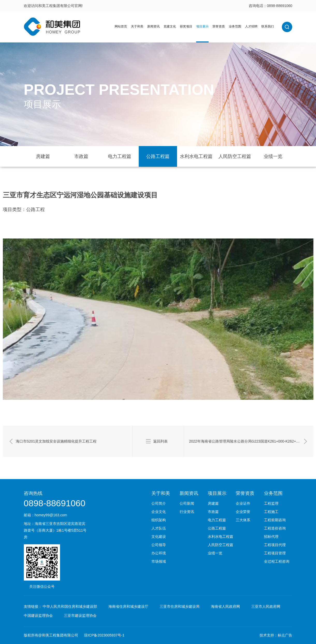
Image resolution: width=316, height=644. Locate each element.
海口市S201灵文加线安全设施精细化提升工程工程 (56, 441)
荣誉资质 (219, 26)
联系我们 (268, 26)
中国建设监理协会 (38, 616)
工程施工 (271, 512)
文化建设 (159, 537)
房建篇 (43, 156)
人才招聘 (251, 26)
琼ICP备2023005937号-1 (104, 635)
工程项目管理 (275, 553)
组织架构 (159, 520)
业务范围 (235, 26)
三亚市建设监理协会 (80, 616)
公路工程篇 (158, 156)
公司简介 (159, 503)
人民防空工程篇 (235, 156)
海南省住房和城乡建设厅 (128, 606)
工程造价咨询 (275, 528)
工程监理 (271, 503)
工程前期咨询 (275, 520)
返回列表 (160, 441)
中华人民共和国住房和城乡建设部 (70, 606)
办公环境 (159, 553)
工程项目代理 (275, 545)
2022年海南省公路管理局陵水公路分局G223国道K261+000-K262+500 (246, 441)
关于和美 (137, 26)
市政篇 (81, 156)
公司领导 (159, 545)
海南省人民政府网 (225, 606)
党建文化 (170, 26)
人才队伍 (159, 528)
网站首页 (121, 26)
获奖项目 (186, 26)
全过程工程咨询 (277, 561)
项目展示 (202, 26)
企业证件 (243, 503)
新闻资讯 (153, 26)
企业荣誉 (243, 512)
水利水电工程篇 (196, 156)
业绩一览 (273, 156)
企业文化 (159, 512)
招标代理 (271, 537)
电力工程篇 (120, 156)
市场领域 (159, 561)
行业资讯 (187, 512)
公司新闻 (187, 503)
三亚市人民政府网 (266, 606)
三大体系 (243, 520)
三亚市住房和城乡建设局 (180, 606)
